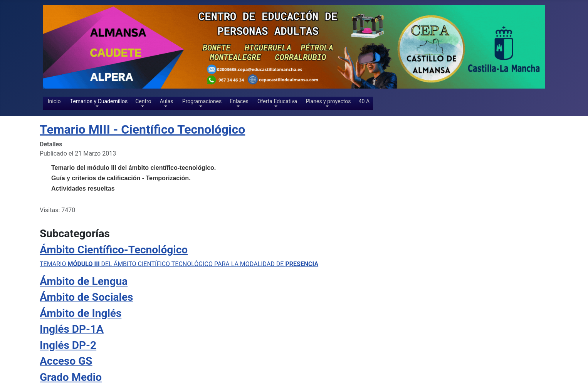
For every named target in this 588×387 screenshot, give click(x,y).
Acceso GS (66, 361)
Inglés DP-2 (68, 345)
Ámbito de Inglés (81, 313)
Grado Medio (71, 377)
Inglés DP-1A (72, 329)
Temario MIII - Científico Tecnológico (142, 129)
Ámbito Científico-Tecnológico (114, 250)
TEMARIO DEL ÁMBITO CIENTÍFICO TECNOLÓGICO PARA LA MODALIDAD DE (179, 264)
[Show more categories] (545, 357)
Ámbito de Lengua (84, 281)
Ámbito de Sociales (86, 297)
